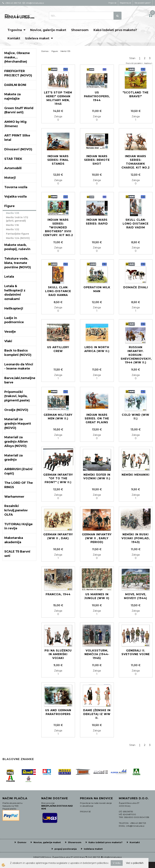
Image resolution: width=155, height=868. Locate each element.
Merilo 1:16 (12, 225)
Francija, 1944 (58, 594)
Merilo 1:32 (13, 229)
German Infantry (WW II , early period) (97, 538)
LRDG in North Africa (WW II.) (97, 349)
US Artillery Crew (58, 349)
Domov (45, 51)
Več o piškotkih (135, 863)
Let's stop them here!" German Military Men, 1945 (58, 98)
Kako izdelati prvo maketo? (115, 30)
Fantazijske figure (17, 234)
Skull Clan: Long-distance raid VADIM (136, 224)
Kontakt (14, 38)
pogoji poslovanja (66, 849)
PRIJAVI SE (85, 812)
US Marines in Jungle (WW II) (97, 596)
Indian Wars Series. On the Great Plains (97, 419)
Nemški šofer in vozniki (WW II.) (97, 477)
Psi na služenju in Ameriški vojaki (58, 654)
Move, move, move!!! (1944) (136, 596)
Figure (55, 51)
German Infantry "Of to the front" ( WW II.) (58, 479)
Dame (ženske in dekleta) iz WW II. (97, 714)
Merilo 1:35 (13, 213)
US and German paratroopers (58, 712)
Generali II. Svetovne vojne (136, 652)
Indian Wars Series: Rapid (97, 222)
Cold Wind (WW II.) (136, 417)
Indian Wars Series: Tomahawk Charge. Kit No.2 (136, 162)
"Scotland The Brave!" (136, 94)
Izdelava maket (37, 38)
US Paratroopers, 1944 (97, 96)
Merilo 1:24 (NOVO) (18, 238)
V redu (117, 863)
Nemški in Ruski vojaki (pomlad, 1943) (136, 538)
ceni (140, 63)
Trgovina (15, 30)
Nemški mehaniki (136, 475)
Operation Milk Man (97, 289)
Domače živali (136, 287)
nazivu (148, 63)
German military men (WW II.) (58, 417)
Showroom (80, 30)
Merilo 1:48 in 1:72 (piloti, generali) (17, 219)
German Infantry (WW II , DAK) (58, 536)
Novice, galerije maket (48, 30)
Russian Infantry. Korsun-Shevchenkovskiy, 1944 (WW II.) (136, 355)
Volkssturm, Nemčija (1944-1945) (97, 654)
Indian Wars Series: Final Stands (58, 160)
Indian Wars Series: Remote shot (97, 160)
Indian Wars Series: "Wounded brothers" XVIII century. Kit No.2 (58, 227)
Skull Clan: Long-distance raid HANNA (58, 291)
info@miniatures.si (113, 857)
